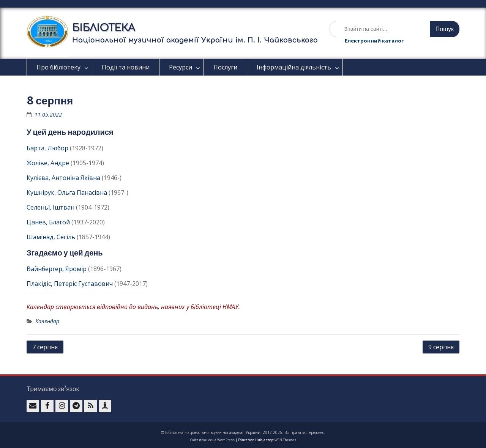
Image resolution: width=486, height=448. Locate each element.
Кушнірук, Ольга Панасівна (67, 192)
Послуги (225, 67)
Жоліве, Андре (48, 163)
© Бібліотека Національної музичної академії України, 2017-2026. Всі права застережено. (243, 432)
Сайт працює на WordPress (212, 440)
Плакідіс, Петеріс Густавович (70, 284)
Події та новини (126, 67)
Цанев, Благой (48, 222)
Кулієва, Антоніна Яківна (63, 178)
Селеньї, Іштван (50, 207)
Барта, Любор (47, 148)
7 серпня (45, 347)
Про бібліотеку (58, 67)
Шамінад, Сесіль (51, 237)
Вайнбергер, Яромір (57, 269)
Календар (47, 321)
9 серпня (441, 347)
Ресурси (181, 67)
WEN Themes (285, 440)
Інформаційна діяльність (294, 67)
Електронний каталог (374, 41)
